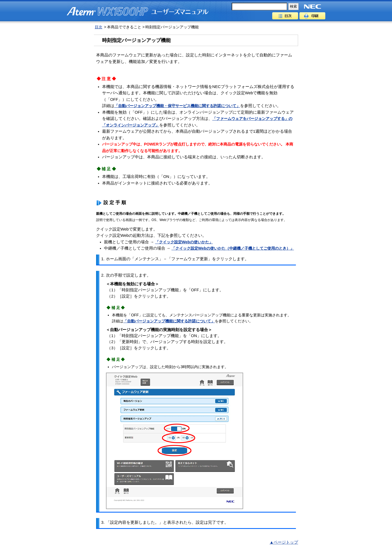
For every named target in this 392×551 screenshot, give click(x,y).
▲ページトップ (284, 542)
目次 (285, 16)
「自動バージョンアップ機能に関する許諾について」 (169, 321)
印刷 (312, 16)
